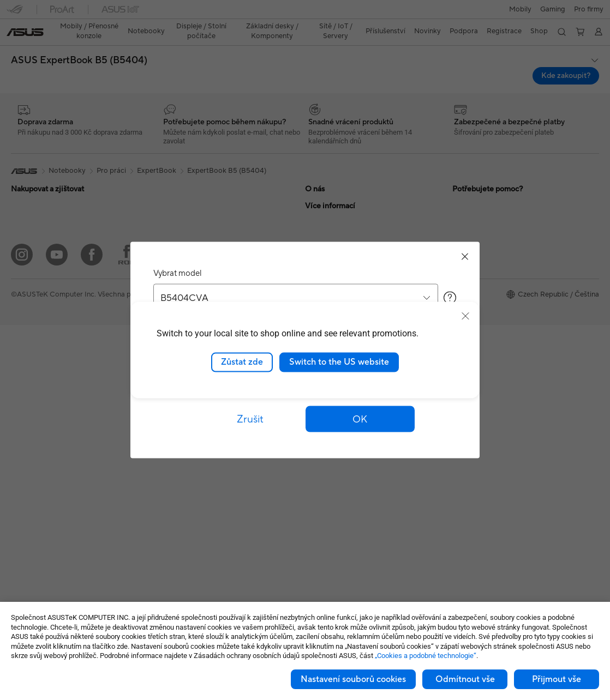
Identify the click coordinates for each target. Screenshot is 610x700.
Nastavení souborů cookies (353, 679)
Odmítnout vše (465, 679)
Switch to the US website (339, 362)
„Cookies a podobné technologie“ (426, 656)
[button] (15, 13)
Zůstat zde (242, 362)
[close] (465, 316)
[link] (305, 13)
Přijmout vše (557, 679)
